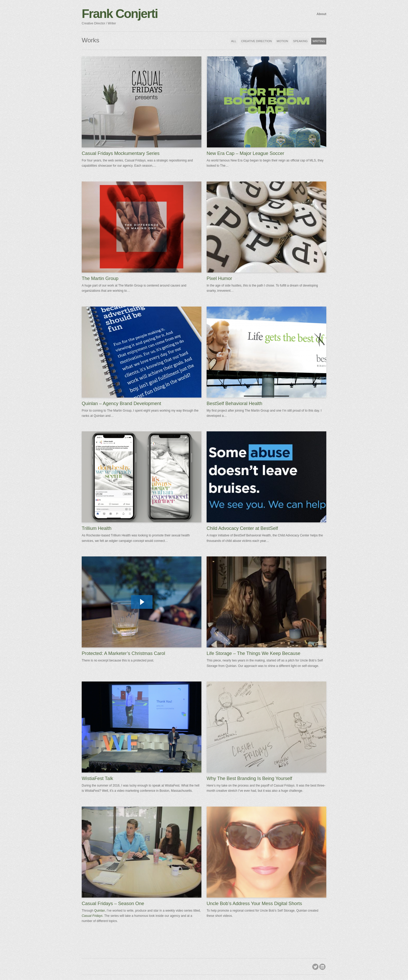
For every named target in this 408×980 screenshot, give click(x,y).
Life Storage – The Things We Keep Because (253, 653)
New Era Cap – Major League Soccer (245, 153)
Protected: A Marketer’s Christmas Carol (123, 653)
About (321, 14)
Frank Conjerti (120, 14)
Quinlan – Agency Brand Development (121, 404)
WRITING (319, 41)
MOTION (282, 41)
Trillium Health (97, 528)
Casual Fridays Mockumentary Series (121, 153)
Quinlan (100, 911)
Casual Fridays (92, 916)
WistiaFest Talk (97, 778)
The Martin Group (100, 278)
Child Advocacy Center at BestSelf (242, 528)
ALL (234, 41)
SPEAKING (300, 41)
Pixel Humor (219, 278)
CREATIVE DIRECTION (257, 41)
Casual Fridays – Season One (113, 904)
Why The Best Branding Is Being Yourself (249, 778)
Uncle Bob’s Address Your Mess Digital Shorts (254, 904)
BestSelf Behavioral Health (234, 404)
